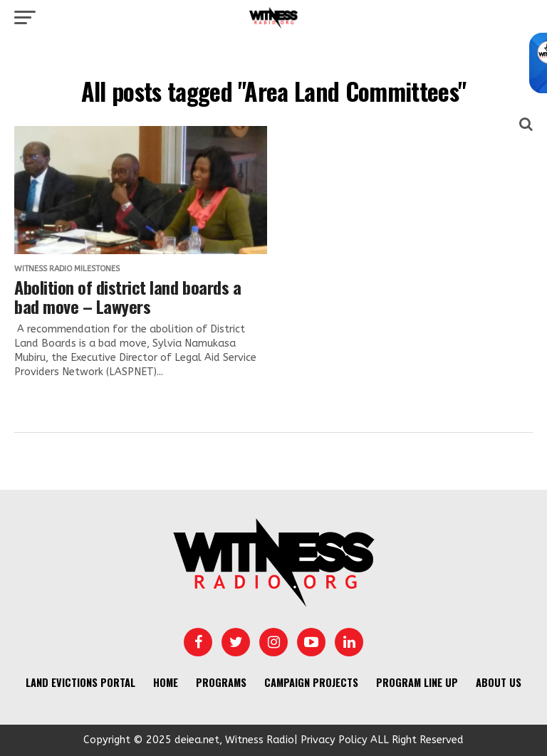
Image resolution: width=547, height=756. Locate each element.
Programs (221, 682)
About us (499, 682)
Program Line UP (417, 682)
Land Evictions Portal (80, 682)
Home (166, 682)
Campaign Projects (311, 682)
